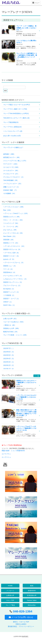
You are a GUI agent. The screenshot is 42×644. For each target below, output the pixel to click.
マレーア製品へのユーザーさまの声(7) (17, 105)
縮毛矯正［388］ (9, 154)
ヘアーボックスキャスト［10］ (14, 246)
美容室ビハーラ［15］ (11, 243)
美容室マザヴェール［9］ (12, 249)
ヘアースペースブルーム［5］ (14, 263)
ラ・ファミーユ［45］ (11, 226)
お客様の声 (10, 595)
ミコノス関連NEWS (18, 451)
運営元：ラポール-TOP (21, 622)
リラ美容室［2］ (9, 295)
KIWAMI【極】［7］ (10, 190)
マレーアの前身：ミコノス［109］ (15, 335)
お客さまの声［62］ (10, 319)
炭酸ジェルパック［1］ (11, 187)
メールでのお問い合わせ (21, 617)
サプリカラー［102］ (11, 164)
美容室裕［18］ (9, 240)
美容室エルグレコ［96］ (12, 217)
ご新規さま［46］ (10, 325)
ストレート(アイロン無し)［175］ (15, 161)
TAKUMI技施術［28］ (11, 180)
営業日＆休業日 (21, 624)
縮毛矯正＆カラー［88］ (12, 157)
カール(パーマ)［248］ (11, 167)
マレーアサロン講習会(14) (12, 127)
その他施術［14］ (10, 193)
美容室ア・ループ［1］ (11, 299)
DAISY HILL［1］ (9, 305)
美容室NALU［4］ (10, 272)
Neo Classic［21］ (10, 236)
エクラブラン (6, 454)
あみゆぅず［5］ (9, 259)
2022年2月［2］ (9, 365)
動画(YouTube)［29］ (11, 332)
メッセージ (10, 591)
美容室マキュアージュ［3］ (13, 282)
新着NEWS (32, 591)
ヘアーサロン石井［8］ (11, 253)
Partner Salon (32, 600)
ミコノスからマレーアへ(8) (13, 131)
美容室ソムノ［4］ (10, 266)
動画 (32, 586)
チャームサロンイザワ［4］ (13, 276)
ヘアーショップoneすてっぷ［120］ (16, 213)
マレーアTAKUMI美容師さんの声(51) (16, 113)
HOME (10, 586)
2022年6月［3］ (9, 352)
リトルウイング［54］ (11, 223)
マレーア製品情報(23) (11, 122)
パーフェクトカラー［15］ (13, 184)
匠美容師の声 (32, 595)
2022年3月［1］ (9, 362)
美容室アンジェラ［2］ (11, 292)
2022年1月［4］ (9, 369)
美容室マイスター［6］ (11, 256)
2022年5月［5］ (9, 355)
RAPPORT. (25, 636)
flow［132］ (7, 210)
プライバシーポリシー (26, 626)
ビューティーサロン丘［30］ (13, 233)
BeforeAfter (32, 605)
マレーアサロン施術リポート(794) (15, 109)
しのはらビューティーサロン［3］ (15, 279)
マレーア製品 (10, 605)
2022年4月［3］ (9, 359)
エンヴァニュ (6, 457)
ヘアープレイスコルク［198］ (14, 207)
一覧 (37, 376)
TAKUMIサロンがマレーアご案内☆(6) (16, 118)
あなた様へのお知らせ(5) (12, 136)
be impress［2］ (9, 289)
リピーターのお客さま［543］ (14, 322)
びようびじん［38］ (10, 230)
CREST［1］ (8, 302)
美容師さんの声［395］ (12, 328)
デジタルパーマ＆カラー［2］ (14, 177)
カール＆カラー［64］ (11, 170)
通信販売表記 (12, 626)
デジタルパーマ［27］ (11, 174)
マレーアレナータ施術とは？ (13, 147)
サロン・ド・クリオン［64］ (13, 220)
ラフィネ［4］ (8, 269)
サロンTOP (10, 600)
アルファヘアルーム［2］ (12, 285)
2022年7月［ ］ (9, 348)
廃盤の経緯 (6, 451)
